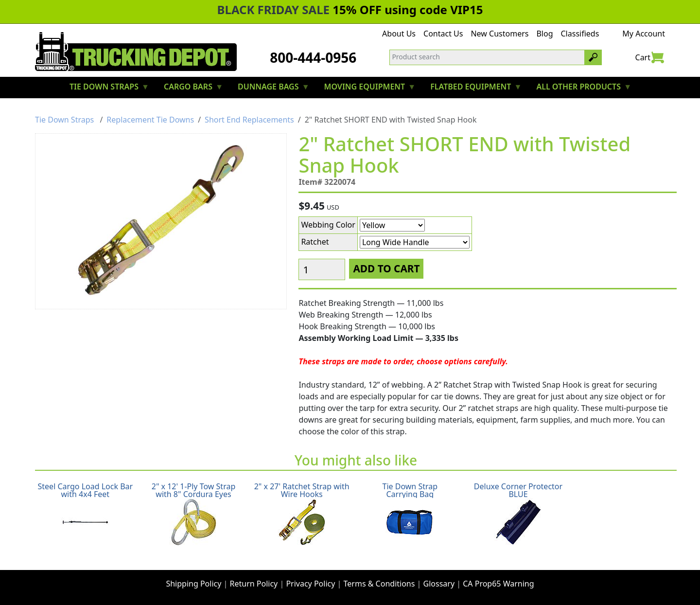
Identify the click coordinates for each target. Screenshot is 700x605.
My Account (644, 34)
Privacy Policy (310, 584)
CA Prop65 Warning (498, 584)
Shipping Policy (193, 584)
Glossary (439, 584)
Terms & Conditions (379, 584)
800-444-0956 (313, 57)
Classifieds (580, 34)
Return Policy (254, 584)
